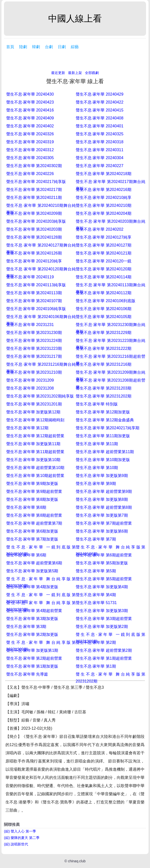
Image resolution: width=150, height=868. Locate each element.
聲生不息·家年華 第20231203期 (104, 388)
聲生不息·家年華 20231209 (30, 380)
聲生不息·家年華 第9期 (96, 484)
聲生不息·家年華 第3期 (26, 627)
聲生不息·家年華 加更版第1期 (32, 650)
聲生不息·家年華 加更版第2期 (102, 627)
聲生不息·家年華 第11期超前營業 (35, 452)
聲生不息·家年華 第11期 (97, 444)
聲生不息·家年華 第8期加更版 (32, 499)
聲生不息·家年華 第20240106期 (104, 309)
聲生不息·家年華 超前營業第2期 (104, 650)
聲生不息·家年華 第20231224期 (34, 341)
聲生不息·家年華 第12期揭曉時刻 (35, 420)
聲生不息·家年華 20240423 (30, 102)
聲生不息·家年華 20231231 (30, 325)
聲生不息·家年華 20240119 (30, 277)
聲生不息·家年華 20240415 (100, 110)
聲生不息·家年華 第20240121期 (104, 253)
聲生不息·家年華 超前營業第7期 (34, 523)
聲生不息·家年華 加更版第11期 (33, 444)
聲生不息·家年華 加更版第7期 (102, 515)
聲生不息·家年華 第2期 (96, 642)
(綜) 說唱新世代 (16, 844)
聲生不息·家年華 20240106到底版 (106, 301)
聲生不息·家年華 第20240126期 (34, 253)
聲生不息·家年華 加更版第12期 (33, 412)
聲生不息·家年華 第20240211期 (34, 198)
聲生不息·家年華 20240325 (100, 134)
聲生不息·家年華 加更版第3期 (102, 611)
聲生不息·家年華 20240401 (100, 126)
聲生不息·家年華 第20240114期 (104, 277)
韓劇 (36, 47)
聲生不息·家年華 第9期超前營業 (34, 491)
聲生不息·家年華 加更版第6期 (102, 531)
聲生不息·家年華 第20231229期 (104, 333)
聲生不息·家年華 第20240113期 (34, 293)
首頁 (10, 47)
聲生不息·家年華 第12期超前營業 (35, 436)
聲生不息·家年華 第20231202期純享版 (40, 396)
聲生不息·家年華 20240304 (100, 158)
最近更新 (58, 73)
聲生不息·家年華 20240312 (30, 150)
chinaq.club (77, 861)
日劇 (62, 47)
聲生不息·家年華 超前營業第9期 (104, 491)
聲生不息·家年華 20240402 (30, 126)
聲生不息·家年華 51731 (96, 603)
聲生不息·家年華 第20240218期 (104, 174)
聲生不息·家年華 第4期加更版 (32, 587)
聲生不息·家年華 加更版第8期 (102, 499)
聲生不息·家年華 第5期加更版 (102, 563)
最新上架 (75, 73)
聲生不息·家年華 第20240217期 (34, 190)
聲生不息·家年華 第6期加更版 (32, 531)
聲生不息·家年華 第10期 (97, 468)
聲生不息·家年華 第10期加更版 (103, 460)
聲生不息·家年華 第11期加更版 (103, 436)
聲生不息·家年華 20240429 (100, 94)
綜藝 (75, 47)
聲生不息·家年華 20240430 (30, 94)
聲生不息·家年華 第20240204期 (104, 213)
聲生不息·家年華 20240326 (30, 134)
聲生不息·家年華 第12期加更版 (103, 412)
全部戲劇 (92, 73)
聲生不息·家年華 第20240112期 (104, 293)
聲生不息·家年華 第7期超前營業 (104, 523)
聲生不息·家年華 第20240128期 (34, 237)
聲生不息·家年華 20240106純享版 (36, 309)
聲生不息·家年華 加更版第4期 (102, 587)
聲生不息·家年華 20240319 (30, 142)
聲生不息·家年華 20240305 (30, 158)
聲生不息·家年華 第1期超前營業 (104, 658)
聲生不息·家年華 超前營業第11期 (105, 452)
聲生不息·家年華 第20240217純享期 (108, 428)
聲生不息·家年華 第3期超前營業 (104, 619)
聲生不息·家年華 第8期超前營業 (34, 515)
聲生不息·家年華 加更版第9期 (102, 476)
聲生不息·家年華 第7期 (96, 539)
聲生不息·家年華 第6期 (26, 555)
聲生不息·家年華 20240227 (100, 166)
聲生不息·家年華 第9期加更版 (32, 484)
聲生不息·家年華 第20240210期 (104, 205)
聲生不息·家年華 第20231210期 (34, 372)
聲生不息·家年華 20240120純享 (34, 261)
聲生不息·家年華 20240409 (30, 118)
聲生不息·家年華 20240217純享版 (36, 182)
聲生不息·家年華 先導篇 (27, 674)
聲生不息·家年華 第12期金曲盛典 (105, 420)
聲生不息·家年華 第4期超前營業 (34, 611)
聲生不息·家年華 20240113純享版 (36, 285)
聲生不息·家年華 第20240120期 (104, 269)
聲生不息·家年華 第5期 (96, 571)
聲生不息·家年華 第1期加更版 (32, 666)
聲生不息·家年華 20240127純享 (104, 237)
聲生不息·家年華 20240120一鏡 (104, 261)
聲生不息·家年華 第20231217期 (34, 356)
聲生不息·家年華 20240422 (100, 102)
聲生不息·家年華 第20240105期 (104, 317)
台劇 (49, 47)
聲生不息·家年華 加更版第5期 (32, 571)
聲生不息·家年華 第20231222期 (104, 348)
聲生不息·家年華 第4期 (96, 595)
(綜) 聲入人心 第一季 (20, 831)
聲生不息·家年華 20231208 (30, 388)
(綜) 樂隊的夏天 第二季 (22, 838)
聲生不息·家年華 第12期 (27, 428)
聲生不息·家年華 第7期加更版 (32, 539)
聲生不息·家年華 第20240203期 (34, 229)
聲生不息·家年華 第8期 (26, 507)
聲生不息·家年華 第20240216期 (104, 190)
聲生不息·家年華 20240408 (100, 118)
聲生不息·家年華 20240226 (30, 174)
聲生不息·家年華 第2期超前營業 (34, 658)
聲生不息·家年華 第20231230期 (34, 333)
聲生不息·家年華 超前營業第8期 (104, 507)
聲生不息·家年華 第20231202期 (104, 396)
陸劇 (23, 47)
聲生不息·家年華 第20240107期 (34, 301)
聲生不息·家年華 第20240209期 (34, 213)
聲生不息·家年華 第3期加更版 (32, 619)
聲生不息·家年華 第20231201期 (34, 404)
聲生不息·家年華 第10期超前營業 (35, 476)
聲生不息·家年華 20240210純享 (104, 198)
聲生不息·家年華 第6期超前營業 (104, 555)
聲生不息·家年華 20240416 (30, 110)
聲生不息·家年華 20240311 (100, 150)
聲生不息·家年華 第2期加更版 (32, 634)
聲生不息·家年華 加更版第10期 (33, 460)
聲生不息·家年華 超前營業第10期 (35, 468)
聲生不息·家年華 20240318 (100, 142)
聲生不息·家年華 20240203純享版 (36, 221)
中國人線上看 (75, 18)
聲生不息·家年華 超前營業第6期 (34, 563)
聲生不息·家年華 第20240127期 (104, 245)
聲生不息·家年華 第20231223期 (34, 348)
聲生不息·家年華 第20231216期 (104, 364)
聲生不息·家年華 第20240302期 (34, 166)
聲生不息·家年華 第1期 (96, 666)
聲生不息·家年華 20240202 (100, 229)
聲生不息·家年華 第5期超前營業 (104, 579)
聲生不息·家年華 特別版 (97, 404)
